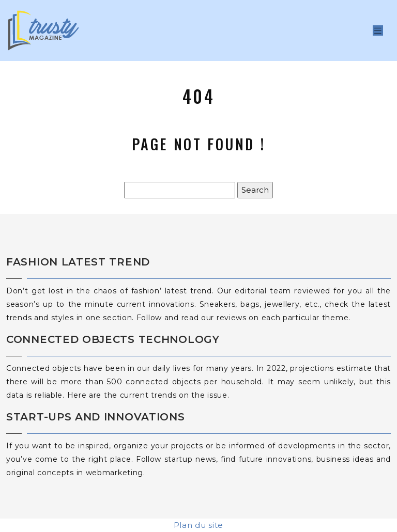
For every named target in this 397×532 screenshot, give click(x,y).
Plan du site (198, 525)
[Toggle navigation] (378, 31)
